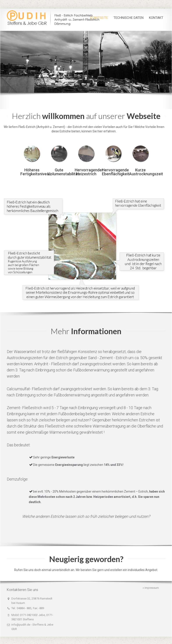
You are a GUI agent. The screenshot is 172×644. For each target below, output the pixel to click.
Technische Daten (129, 18)
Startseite (99, 18)
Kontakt (156, 18)
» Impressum (151, 588)
